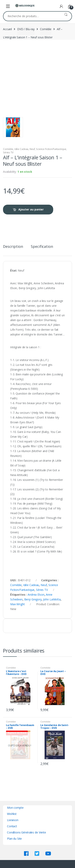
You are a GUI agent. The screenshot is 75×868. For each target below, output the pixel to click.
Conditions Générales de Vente (26, 832)
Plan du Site (14, 839)
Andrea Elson (36, 595)
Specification (42, 247)
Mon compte (15, 808)
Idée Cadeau (21, 149)
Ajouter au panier (31, 209)
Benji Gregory (33, 599)
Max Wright (17, 604)
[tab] (13, 248)
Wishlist (12, 814)
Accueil (7, 29)
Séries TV (8, 152)
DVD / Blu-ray (26, 29)
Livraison (13, 820)
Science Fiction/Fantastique (51, 149)
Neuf (32, 149)
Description (13, 247)
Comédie (46, 29)
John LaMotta (52, 599)
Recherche (66, 16)
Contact (12, 826)
